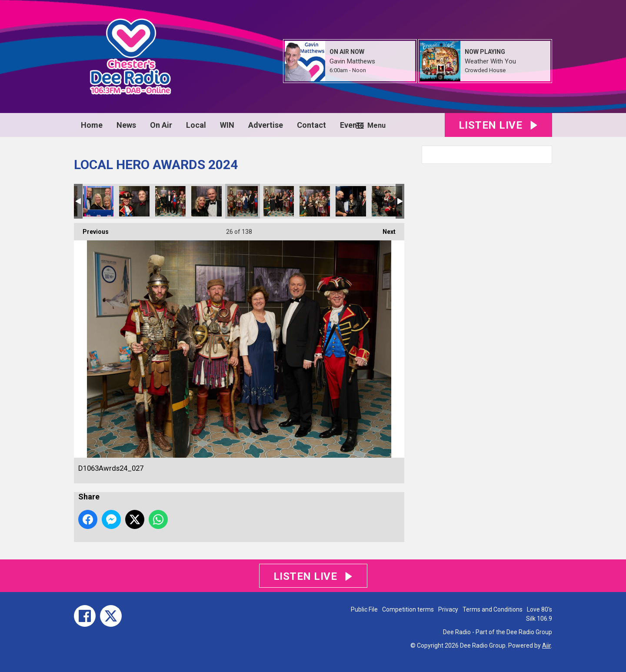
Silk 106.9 (539, 619)
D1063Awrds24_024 (134, 201)
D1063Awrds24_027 (243, 201)
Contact (311, 125)
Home (92, 125)
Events (352, 125)
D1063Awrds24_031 (387, 201)
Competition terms (408, 609)
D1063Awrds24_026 (206, 201)
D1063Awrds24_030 (351, 201)
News (126, 125)
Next (385, 229)
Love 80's (539, 609)
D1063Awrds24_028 (279, 201)
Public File (364, 609)
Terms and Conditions (493, 609)
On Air (161, 125)
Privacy (448, 609)
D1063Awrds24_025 (170, 201)
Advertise (266, 125)
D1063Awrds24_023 (98, 201)
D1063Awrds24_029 (315, 201)
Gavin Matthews (352, 61)
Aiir (546, 645)
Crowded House (485, 70)
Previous (91, 229)
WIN (227, 125)
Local (196, 125)
